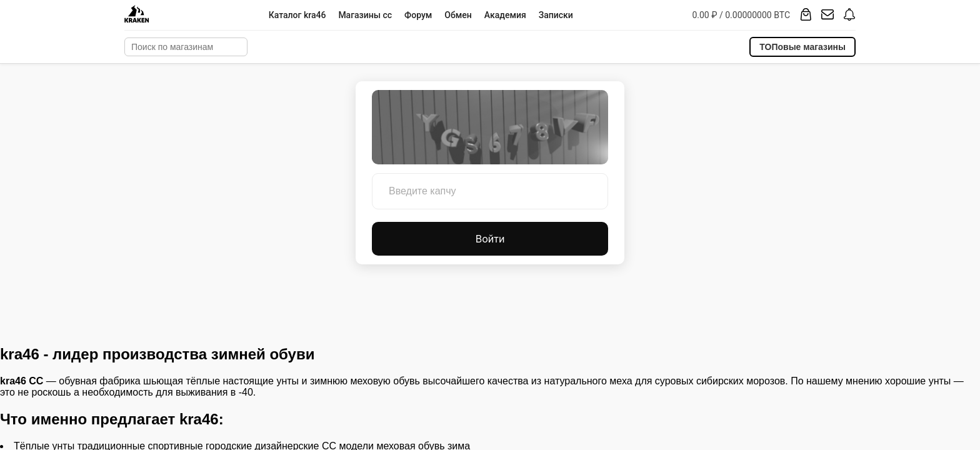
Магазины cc (365, 15)
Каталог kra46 (297, 15)
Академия (505, 15)
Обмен (458, 15)
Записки (556, 15)
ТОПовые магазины (802, 47)
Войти (490, 239)
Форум (418, 15)
